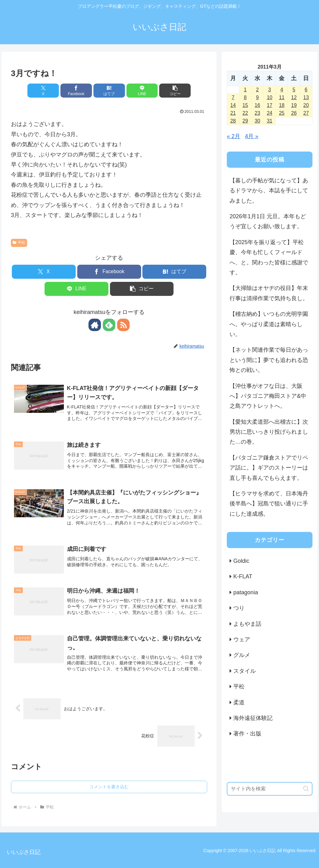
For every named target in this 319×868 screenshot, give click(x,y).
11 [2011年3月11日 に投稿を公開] (282, 97)
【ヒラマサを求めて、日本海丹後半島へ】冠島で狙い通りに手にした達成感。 (269, 504)
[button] (175, 91)
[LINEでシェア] (142, 91)
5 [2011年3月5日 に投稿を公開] (294, 90)
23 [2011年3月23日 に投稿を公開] (257, 113)
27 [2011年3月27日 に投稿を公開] (306, 113)
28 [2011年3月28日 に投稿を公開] (233, 121)
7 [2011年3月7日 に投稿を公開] (233, 97)
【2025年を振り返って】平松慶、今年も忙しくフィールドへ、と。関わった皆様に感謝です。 (269, 257)
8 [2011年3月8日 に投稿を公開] (245, 97)
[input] (269, 789)
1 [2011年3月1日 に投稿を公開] (245, 90)
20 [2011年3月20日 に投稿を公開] (306, 105)
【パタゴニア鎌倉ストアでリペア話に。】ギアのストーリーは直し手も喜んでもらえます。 (269, 468)
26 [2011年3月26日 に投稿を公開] (294, 113)
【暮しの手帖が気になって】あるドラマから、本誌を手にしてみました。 (269, 191)
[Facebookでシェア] (76, 91)
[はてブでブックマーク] (109, 91)
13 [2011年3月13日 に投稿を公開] (306, 97)
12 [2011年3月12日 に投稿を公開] (294, 97)
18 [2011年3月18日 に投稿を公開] (282, 105)
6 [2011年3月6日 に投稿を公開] (306, 90)
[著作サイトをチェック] (95, 325)
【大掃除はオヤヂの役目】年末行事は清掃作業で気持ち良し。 (269, 293)
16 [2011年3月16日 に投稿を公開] (257, 105)
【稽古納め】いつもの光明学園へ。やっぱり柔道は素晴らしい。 (269, 324)
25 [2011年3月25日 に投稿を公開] (282, 113)
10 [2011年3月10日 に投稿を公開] (269, 97)
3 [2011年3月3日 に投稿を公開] (270, 90)
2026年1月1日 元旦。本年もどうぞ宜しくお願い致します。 (268, 221)
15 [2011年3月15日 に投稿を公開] (245, 105)
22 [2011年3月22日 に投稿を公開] (245, 113)
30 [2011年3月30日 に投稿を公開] (257, 121)
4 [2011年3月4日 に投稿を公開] (282, 90)
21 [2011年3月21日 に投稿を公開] (233, 113)
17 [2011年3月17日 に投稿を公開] (269, 105)
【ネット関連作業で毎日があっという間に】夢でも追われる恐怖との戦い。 (269, 360)
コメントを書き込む (109, 787)
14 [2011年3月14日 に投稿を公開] (233, 105)
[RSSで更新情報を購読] (123, 325)
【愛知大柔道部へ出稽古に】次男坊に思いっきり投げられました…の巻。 (269, 432)
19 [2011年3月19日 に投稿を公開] (294, 105)
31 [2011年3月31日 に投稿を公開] (269, 121)
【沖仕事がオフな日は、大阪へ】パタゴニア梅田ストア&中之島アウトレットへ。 (268, 396)
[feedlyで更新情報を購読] (109, 325)
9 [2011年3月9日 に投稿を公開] (257, 97)
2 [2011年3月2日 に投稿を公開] (257, 90)
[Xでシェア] (43, 91)
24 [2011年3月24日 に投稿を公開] (269, 113)
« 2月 (233, 136)
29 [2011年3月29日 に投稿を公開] (245, 121)
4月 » (252, 136)
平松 (19, 243)
